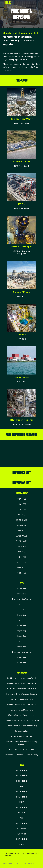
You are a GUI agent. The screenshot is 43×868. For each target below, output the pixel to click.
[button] (2, 3)
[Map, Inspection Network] (22, 453)
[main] (22, 14)
